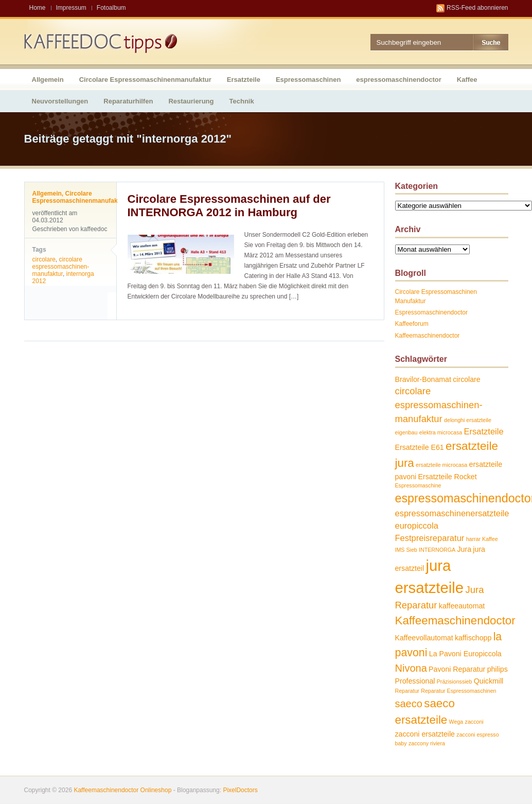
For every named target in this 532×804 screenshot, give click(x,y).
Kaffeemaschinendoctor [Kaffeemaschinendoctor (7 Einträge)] (455, 621)
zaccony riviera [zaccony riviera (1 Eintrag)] (427, 743)
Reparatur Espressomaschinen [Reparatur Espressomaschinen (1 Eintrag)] (458, 691)
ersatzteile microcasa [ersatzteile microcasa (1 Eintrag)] (441, 465)
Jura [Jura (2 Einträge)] (464, 549)
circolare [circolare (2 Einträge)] (467, 379)
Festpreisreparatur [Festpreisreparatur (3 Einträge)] (430, 538)
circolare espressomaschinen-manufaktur (61, 267)
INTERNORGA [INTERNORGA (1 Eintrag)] (437, 550)
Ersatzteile (244, 80)
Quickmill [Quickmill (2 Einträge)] (489, 681)
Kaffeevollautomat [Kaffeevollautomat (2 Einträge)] (424, 638)
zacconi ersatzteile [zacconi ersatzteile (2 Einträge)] (425, 734)
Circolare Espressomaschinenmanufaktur (145, 80)
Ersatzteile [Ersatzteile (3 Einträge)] (484, 431)
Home (38, 8)
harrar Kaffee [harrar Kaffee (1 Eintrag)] (482, 539)
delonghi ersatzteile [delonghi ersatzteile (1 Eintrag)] (468, 420)
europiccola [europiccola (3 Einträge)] (417, 526)
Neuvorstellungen (60, 101)
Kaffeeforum (412, 324)
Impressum (71, 8)
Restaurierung (191, 101)
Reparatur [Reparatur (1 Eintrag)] (407, 691)
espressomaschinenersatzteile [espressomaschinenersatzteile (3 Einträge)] (452, 513)
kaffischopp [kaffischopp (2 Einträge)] (473, 638)
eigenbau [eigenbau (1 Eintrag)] (406, 432)
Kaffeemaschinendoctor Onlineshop (122, 790)
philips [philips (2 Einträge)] (498, 669)
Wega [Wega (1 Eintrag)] (456, 722)
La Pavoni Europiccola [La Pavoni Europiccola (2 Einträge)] (465, 654)
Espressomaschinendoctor (431, 312)
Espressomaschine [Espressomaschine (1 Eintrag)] (418, 485)
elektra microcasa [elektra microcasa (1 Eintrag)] (441, 432)
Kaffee (467, 80)
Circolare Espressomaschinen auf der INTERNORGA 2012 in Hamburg (229, 206)
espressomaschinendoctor (398, 80)
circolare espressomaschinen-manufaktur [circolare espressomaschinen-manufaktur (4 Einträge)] (439, 405)
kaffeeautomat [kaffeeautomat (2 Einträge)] (462, 606)
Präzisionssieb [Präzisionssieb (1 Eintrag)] (455, 681)
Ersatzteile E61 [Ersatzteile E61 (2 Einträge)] (420, 447)
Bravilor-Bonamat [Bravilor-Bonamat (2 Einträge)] (423, 379)
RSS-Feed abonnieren (477, 8)
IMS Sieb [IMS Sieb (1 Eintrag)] (406, 550)
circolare (44, 259)
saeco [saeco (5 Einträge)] (409, 704)
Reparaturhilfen (128, 101)
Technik (242, 101)
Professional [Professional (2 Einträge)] (415, 681)
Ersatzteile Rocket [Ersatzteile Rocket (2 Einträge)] (448, 477)
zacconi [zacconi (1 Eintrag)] (474, 722)
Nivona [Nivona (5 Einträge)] (411, 668)
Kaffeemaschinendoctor (428, 336)
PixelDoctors (240, 790)
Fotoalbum (111, 8)
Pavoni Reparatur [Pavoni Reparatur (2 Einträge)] (457, 669)
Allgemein (48, 80)
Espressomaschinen (308, 80)
